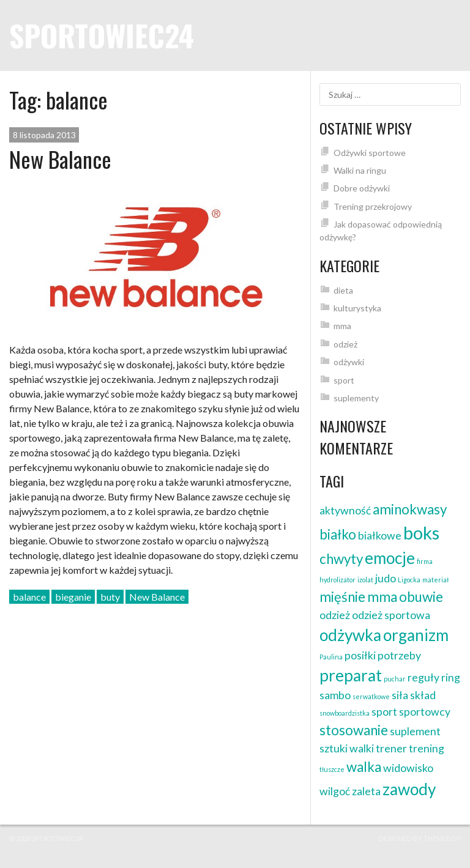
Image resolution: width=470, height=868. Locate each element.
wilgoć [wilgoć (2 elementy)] (335, 791)
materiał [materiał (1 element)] (435, 580)
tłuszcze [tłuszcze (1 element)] (332, 769)
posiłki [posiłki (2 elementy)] (360, 655)
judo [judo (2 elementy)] (386, 578)
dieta (343, 290)
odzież (345, 344)
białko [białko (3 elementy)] (338, 534)
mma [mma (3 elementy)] (382, 597)
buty (110, 597)
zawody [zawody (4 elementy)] (409, 789)
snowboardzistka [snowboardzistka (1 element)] (345, 713)
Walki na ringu (360, 170)
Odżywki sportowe (370, 153)
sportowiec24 (102, 35)
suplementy (356, 398)
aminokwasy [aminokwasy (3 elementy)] (410, 509)
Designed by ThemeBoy (420, 838)
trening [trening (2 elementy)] (427, 748)
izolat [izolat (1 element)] (365, 580)
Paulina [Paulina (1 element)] (331, 657)
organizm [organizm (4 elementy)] (416, 635)
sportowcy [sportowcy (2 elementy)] (425, 712)
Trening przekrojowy (373, 206)
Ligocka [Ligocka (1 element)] (409, 580)
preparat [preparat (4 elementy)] (351, 675)
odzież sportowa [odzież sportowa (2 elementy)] (391, 615)
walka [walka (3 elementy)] (364, 767)
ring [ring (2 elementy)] (451, 677)
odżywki (349, 362)
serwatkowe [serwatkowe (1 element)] (371, 696)
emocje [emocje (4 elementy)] (390, 558)
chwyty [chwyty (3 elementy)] (341, 559)
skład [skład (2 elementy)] (423, 695)
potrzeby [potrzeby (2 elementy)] (399, 655)
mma (342, 326)
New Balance (60, 159)
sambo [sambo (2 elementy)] (335, 695)
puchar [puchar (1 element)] (395, 679)
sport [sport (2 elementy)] (384, 712)
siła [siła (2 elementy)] (400, 695)
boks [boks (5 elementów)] (421, 532)
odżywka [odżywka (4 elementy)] (350, 635)
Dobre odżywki (362, 188)
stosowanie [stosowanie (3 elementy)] (354, 730)
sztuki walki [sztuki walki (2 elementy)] (347, 748)
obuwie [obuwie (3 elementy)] (421, 597)
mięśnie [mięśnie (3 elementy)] (342, 597)
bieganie (73, 597)
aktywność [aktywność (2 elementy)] (345, 510)
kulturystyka (357, 308)
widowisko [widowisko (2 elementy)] (408, 768)
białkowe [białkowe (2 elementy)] (380, 536)
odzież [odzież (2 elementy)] (335, 615)
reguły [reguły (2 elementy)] (423, 677)
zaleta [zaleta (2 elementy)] (366, 791)
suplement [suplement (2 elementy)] (415, 731)
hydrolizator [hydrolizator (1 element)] (338, 580)
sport (344, 380)
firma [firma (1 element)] (425, 561)
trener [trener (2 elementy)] (391, 748)
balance (29, 597)
